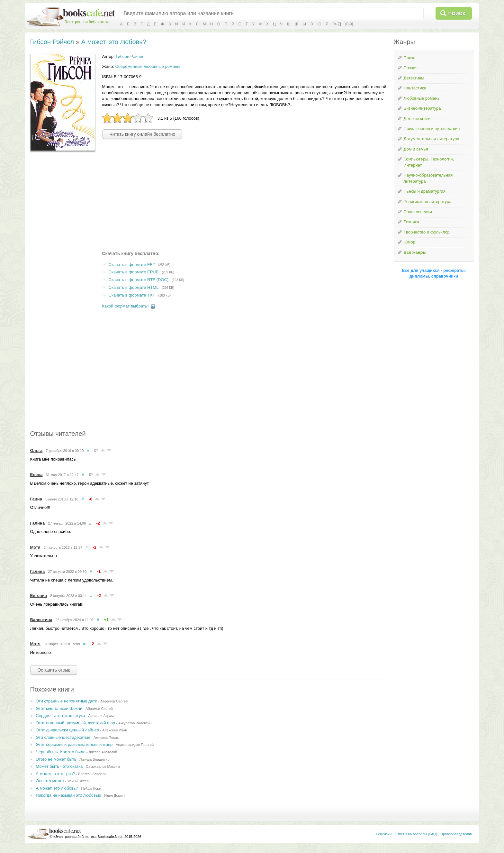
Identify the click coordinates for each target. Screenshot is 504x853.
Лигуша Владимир (94, 759)
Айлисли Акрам (101, 716)
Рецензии (384, 834)
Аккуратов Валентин (135, 723)
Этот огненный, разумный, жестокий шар (75, 723)
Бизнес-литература (422, 108)
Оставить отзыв (54, 670)
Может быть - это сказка (59, 766)
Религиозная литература (428, 202)
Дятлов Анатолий (103, 752)
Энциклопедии (418, 212)
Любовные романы (422, 98)
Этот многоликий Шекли (59, 708)
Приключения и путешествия (432, 128)
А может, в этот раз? (55, 774)
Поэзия (411, 68)
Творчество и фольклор (427, 232)
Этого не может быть (56, 759)
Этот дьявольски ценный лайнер (67, 730)
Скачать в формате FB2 (131, 265)
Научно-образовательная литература (428, 178)
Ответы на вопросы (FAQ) (416, 834)
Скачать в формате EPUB (133, 272)
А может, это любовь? (114, 42)
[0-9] (349, 24)
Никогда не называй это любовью (68, 795)
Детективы (414, 78)
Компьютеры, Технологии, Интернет (429, 162)
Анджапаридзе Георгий (135, 745)
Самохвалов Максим (103, 766)
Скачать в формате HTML (133, 287)
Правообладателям (456, 834)
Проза (410, 58)
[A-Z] (337, 24)
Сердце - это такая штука (60, 715)
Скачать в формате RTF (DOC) (138, 280)
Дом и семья (416, 149)
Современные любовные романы (148, 66)
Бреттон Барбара (92, 774)
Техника (411, 222)
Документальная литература (432, 139)
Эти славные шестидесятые (63, 737)
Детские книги (417, 119)
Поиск (457, 13)
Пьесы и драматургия (425, 191)
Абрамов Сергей (114, 701)
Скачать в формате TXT (132, 295)
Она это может (50, 781)
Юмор (410, 242)
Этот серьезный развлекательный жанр (74, 744)
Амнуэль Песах (106, 738)
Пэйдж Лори (91, 788)
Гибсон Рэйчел (52, 42)
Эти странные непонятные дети (66, 701)
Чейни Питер (78, 781)
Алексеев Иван (115, 730)
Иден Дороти (115, 795)
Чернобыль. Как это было (61, 752)
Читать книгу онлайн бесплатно (142, 134)
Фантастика (415, 88)
